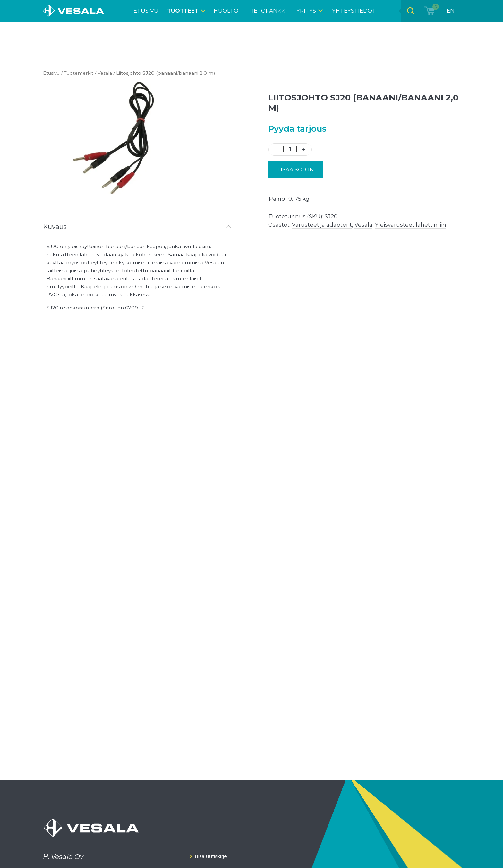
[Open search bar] (409, 11)
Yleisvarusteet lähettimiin (411, 225)
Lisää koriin (296, 169)
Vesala (109, 73)
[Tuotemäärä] (290, 149)
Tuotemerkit (81, 73)
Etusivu (52, 73)
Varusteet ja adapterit (322, 225)
